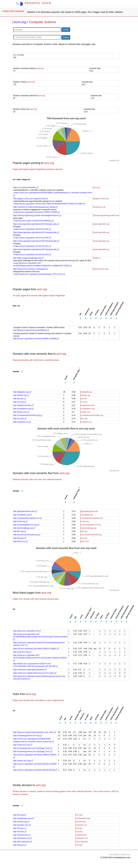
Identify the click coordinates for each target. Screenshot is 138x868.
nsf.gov (80, 828)
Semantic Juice (33, 3)
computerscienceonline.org (92, 415)
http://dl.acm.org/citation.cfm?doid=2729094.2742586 (37, 212)
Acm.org (20, 22)
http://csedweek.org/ (22, 515)
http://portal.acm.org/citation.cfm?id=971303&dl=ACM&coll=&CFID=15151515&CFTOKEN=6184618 (40, 658)
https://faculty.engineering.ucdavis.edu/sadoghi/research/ (37, 215)
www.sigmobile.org (102, 224)
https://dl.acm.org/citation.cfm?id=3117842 (33, 238)
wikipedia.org (87, 392)
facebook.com (82, 838)
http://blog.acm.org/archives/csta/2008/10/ (31, 330)
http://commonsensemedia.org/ (27, 535)
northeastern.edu (83, 818)
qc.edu (84, 399)
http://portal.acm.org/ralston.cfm (27, 631)
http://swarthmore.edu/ (23, 405)
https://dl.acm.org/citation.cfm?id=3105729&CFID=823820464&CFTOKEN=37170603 (50, 204)
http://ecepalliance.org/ (23, 409)
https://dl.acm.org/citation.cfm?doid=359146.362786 (35, 770)
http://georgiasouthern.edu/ (25, 511)
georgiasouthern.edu (90, 511)
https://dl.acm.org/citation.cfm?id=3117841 (33, 229)
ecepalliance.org (88, 409)
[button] (81, 318)
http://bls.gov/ (20, 538)
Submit (66, 30)
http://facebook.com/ (22, 838)
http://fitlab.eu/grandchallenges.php (28, 258)
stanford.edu (82, 835)
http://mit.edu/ (20, 832)
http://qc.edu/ (20, 399)
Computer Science (42, 22)
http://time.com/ (20, 541)
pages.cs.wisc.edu (102, 199)
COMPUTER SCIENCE (13, 11)
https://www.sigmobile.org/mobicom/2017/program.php (36, 224)
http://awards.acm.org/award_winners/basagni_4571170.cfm (40, 274)
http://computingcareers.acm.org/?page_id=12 (33, 751)
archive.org (81, 822)
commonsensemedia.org (91, 535)
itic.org (84, 531)
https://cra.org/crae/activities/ (26, 187)
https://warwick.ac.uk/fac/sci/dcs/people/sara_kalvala (35, 207)
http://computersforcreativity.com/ (28, 518)
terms (119, 854)
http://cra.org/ (20, 402)
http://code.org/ (20, 521)
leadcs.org (86, 395)
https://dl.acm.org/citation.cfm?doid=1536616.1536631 (36, 649)
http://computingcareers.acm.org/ (28, 736)
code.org (85, 521)
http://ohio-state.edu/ (23, 842)
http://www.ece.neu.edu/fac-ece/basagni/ (31, 269)
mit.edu (80, 832)
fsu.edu (85, 419)
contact (112, 854)
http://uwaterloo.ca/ (22, 422)
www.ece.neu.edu (101, 269)
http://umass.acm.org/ (23, 761)
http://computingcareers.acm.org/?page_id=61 (33, 748)
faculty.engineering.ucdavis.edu (107, 215)
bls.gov (84, 538)
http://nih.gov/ (20, 845)
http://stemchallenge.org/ (24, 528)
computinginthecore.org (91, 525)
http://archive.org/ (21, 822)
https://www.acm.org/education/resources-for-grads (35, 673)
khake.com (86, 412)
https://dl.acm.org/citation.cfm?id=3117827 (33, 246)
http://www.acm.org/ (22, 652)
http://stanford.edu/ (22, 835)
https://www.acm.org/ (23, 745)
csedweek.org (87, 515)
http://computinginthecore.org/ (26, 525)
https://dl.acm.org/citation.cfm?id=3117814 (33, 255)
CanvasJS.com (114, 161)
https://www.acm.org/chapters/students (30, 670)
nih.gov (80, 845)
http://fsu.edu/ (20, 419)
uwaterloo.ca (87, 422)
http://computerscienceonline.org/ (28, 415)
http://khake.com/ (21, 412)
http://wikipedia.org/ (22, 392)
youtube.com (82, 825)
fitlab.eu (97, 258)
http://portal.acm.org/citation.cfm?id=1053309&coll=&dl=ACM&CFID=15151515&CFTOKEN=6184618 (40, 637)
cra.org (97, 187)
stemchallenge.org (89, 528)
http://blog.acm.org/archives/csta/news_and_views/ (35, 732)
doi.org (79, 815)
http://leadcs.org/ (21, 395)
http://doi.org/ (20, 815)
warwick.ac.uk (100, 207)
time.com (85, 541)
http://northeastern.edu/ (24, 818)
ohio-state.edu (82, 842)
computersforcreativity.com (92, 518)
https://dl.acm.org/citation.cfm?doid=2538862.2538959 (36, 339)
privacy (127, 854)
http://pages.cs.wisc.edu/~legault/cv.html (30, 199)
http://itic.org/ (19, 531)
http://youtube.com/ (22, 825)
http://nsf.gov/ (20, 828)
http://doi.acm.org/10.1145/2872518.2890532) (34, 221)
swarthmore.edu (88, 405)
